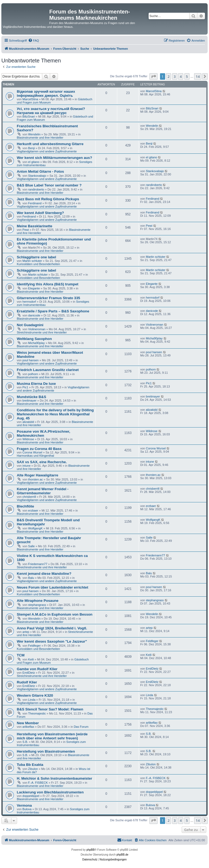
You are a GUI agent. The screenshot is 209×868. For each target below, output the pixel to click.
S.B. (25, 742)
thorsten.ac (35, 479)
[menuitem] (34, 41)
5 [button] (187, 76)
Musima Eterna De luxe (36, 384)
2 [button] (169, 76)
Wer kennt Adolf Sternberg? (40, 213)
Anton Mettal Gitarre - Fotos (40, 171)
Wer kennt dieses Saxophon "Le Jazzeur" (52, 641)
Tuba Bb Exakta (30, 765)
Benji (31, 148)
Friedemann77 (38, 564)
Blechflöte (25, 506)
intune (27, 466)
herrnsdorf (29, 302)
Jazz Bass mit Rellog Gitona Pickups (48, 199)
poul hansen (31, 360)
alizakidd (28, 422)
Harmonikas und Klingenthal (35, 456)
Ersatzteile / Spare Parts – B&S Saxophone (53, 311)
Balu (31, 578)
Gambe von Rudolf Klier (37, 669)
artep (26, 632)
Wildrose (28, 439)
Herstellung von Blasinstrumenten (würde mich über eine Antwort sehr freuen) (52, 736)
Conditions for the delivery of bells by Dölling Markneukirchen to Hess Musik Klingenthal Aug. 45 (55, 414)
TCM (21, 655)
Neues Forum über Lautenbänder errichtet (53, 587)
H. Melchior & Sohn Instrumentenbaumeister (54, 778)
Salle (31, 546)
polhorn (33, 374)
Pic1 (25, 387)
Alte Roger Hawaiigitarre (37, 475)
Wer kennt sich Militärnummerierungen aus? (54, 158)
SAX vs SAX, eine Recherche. (42, 462)
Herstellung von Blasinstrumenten (46, 751)
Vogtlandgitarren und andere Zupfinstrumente (47, 151)
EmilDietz (29, 673)
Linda (32, 700)
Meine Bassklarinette (35, 226)
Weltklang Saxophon (34, 339)
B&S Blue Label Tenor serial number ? (49, 185)
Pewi (26, 230)
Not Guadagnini (30, 325)
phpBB (90, 850)
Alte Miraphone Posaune (38, 601)
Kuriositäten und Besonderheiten (38, 264)
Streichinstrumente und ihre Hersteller (42, 332)
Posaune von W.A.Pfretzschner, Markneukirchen (43, 433)
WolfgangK (35, 528)
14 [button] (198, 76)
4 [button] (181, 76)
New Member (28, 723)
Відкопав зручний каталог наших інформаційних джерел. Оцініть (46, 94)
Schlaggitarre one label (36, 257)
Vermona (24, 805)
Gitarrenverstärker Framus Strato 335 (48, 298)
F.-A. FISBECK (38, 783)
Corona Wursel (32, 452)
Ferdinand (35, 203)
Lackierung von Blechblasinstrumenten (50, 792)
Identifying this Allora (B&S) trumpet (48, 284)
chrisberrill (29, 497)
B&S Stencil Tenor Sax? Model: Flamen (50, 709)
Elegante (34, 288)
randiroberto (36, 189)
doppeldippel (31, 796)
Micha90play (37, 343)
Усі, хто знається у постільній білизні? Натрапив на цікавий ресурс (51, 111)
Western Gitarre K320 (35, 695)
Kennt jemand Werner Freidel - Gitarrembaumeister (43, 491)
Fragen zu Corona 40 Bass (39, 449)
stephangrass (37, 605)
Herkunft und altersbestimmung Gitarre (50, 144)
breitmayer (30, 400)
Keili (31, 659)
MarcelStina (30, 99)
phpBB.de (122, 855)
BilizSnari (29, 116)
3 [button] (175, 76)
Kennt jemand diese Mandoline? (44, 574)
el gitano (34, 162)
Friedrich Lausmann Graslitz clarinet (48, 370)
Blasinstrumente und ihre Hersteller (40, 138)
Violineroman (37, 329)
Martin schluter (32, 261)
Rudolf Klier (27, 682)
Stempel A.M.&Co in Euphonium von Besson (55, 614)
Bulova (27, 809)
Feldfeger (34, 646)
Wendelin (34, 134)
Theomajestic (37, 713)
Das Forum (81, 727)
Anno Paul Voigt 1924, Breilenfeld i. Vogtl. (52, 628)
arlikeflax (28, 727)
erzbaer (33, 510)
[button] (154, 76)
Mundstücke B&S (31, 397)
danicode (34, 315)
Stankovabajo (37, 176)
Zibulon (33, 769)
